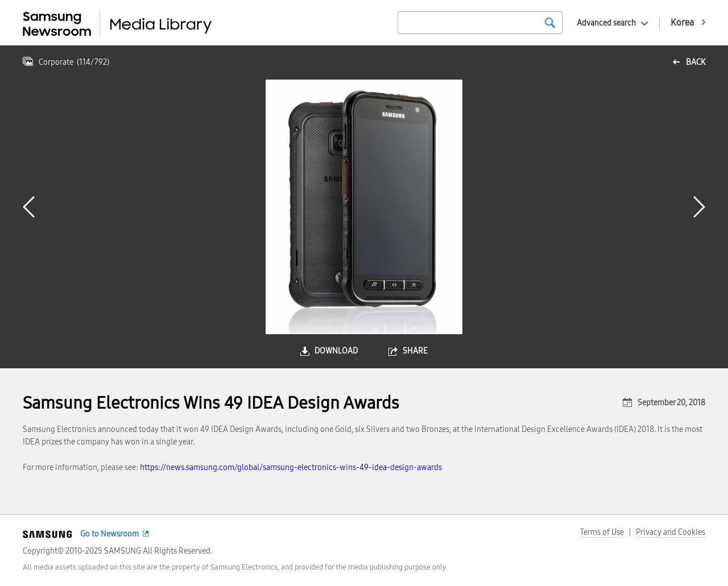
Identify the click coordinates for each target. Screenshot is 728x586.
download (336, 351)
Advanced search (606, 23)
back (696, 62)
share (415, 351)
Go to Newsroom (109, 534)
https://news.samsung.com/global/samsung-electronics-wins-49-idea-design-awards (291, 467)
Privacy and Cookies (671, 532)
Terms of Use (602, 532)
